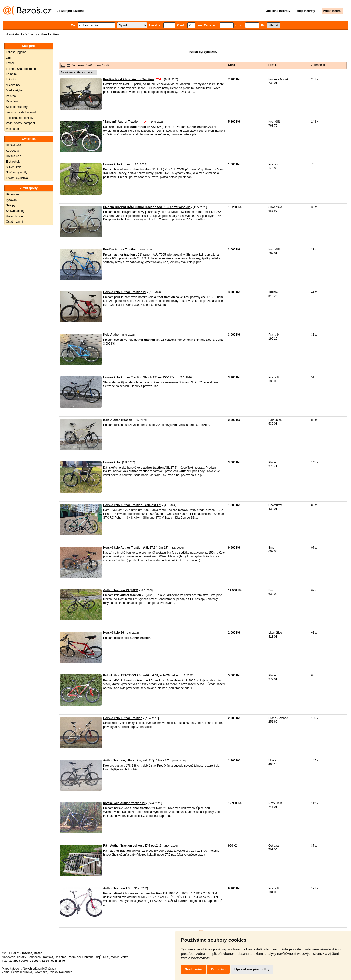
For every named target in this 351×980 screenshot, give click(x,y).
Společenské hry (17, 107)
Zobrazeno (318, 65)
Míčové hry (13, 85)
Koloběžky (13, 151)
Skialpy (11, 205)
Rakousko (66, 972)
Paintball (11, 96)
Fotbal (10, 63)
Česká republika (21, 972)
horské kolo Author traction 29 (124, 803)
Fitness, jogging (16, 52)
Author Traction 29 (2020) (121, 590)
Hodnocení (35, 957)
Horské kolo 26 (113, 633)
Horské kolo (112, 462)
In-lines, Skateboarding (21, 69)
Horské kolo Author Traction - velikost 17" (132, 505)
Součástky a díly (16, 172)
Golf (9, 58)
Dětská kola (14, 145)
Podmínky (74, 957)
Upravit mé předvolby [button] (252, 969)
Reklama (61, 957)
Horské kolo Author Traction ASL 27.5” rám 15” (136, 548)
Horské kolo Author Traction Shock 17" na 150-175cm (140, 377)
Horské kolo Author (117, 164)
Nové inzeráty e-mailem (78, 72)
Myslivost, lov (15, 90)
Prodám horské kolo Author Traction (128, 79)
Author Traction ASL (117, 888)
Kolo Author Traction (118, 420)
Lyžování (12, 200)
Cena (231, 65)
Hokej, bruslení (16, 216)
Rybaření (12, 101)
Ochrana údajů (92, 957)
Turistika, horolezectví (20, 118)
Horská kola (14, 156)
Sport (31, 34)
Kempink (12, 74)
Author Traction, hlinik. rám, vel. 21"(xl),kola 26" (136, 760)
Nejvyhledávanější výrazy (39, 969)
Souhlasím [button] (193, 969)
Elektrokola (13, 162)
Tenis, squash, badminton (22, 112)
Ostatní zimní (15, 222)
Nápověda (9, 957)
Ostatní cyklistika (17, 178)
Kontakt (48, 957)
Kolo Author (112, 335)
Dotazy (21, 957)
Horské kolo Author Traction (123, 718)
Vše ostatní (13, 129)
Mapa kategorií (12, 969)
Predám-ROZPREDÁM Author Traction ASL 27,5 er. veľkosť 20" (147, 207)
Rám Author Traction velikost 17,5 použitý (132, 846)
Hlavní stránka (15, 34)
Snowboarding (15, 211)
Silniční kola (14, 167)
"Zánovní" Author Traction (121, 122)
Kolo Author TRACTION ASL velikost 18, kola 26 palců (141, 675)
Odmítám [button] (218, 969)
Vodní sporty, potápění (20, 123)
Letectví (11, 80)
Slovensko (40, 972)
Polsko (53, 972)
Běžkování (13, 194)
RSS (106, 957)
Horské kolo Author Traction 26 (125, 292)
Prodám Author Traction (120, 250)
